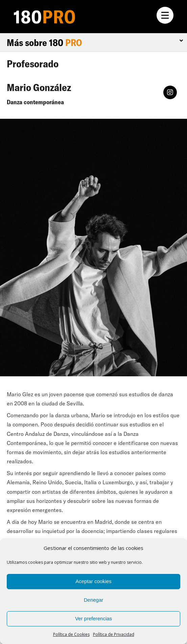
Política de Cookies (71, 634)
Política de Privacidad (114, 634)
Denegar (94, 600)
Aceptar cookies (93, 581)
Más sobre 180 (44, 42)
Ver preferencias (93, 618)
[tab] (93, 43)
